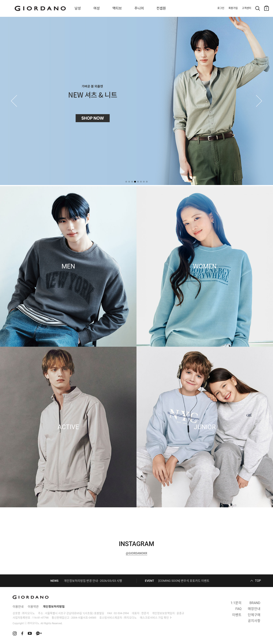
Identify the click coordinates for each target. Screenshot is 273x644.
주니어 (139, 8)
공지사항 (254, 621)
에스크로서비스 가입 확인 (154, 618)
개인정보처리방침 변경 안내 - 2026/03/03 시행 (93, 581)
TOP (258, 581)
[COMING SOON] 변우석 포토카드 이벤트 (184, 581)
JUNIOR (205, 427)
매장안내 (254, 609)
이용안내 (18, 607)
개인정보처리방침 (54, 607)
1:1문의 (236, 603)
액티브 (117, 8)
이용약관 (33, 607)
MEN (68, 266)
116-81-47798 (40, 618)
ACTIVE (68, 427)
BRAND (255, 603)
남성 (78, 8)
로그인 (221, 8)
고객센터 (247, 8)
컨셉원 (161, 8)
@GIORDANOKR (136, 553)
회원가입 (233, 8)
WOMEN (205, 266)
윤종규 (180, 613)
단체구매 (254, 615)
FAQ (238, 609)
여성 (97, 8)
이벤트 (237, 615)
